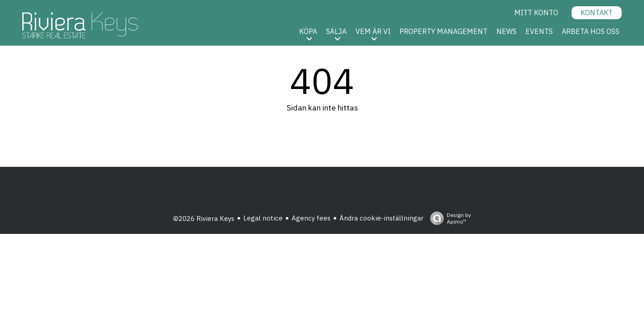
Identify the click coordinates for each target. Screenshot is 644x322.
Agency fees (311, 218)
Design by (448, 218)
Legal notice (263, 218)
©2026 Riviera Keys (204, 218)
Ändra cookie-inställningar (381, 218)
